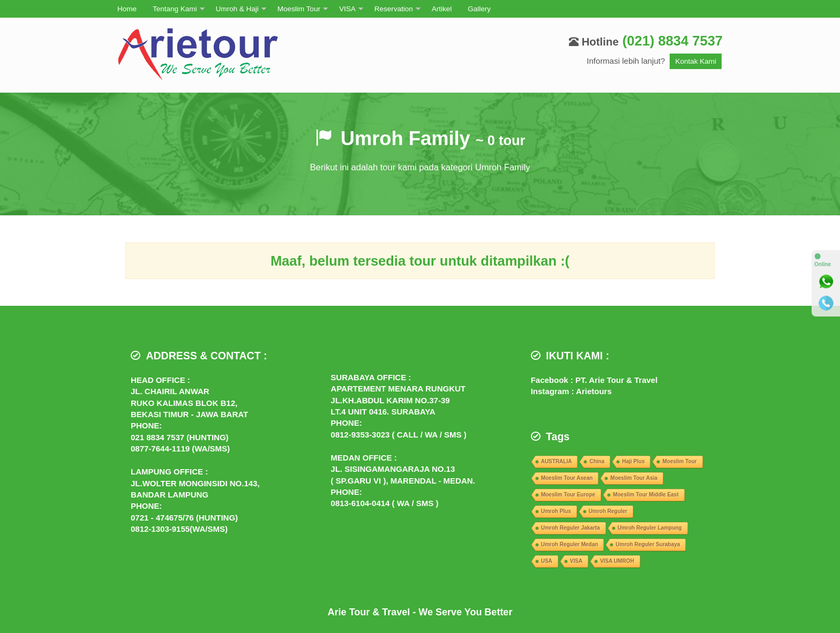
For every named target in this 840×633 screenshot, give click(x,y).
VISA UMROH (617, 561)
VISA (347, 9)
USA (547, 561)
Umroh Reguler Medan (570, 544)
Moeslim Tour (299, 9)
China (597, 461)
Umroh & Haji (237, 9)
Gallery (479, 9)
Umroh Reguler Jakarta (571, 528)
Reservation (394, 9)
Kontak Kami (696, 61)
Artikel (442, 9)
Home (127, 9)
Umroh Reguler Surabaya (648, 544)
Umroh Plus (556, 511)
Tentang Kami (175, 9)
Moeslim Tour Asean (567, 478)
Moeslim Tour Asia (634, 478)
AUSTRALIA (557, 461)
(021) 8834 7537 (673, 41)
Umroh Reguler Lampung (650, 528)
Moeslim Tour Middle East (646, 495)
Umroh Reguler (608, 511)
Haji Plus (633, 461)
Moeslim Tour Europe (568, 495)
